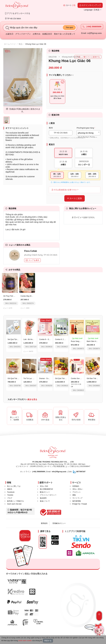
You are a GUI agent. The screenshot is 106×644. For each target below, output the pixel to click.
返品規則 (43, 498)
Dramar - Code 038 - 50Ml (49, 378)
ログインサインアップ (90, 5)
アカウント (77, 492)
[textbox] (88, 135)
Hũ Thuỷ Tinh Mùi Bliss (12, 296)
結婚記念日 (47, 34)
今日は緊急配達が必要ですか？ (65, 190)
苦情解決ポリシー (59, 523)
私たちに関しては (14, 486)
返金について (45, 501)
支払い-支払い (78, 489)
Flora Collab (31, 251)
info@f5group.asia (59, 472)
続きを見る (32, 399)
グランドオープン (23, 34)
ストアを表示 (32, 260)
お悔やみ (37, 34)
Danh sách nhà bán (14, 504)
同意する (48, 641)
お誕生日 (10, 34)
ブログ (10, 498)
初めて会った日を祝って (65, 34)
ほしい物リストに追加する (88, 57)
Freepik (84, 504)
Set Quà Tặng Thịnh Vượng (18, 339)
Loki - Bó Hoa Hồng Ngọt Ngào (35, 339)
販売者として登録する (15, 501)
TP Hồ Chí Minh (13, 19)
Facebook (11, 492)
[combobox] (88, 133)
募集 (74, 495)
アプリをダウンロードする (18, 13)
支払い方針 (44, 486)
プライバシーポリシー (48, 495)
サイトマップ (77, 498)
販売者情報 (77, 501)
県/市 (51, 128)
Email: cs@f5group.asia (91, 33)
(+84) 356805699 (92, 27)
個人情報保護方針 (47, 489)
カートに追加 (75, 198)
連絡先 (10, 489)
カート (69, 5)
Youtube (10, 495)
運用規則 (44, 523)
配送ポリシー (45, 492)
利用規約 (76, 486)
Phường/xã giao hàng (85, 128)
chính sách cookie (25, 641)
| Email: (42, 472)
